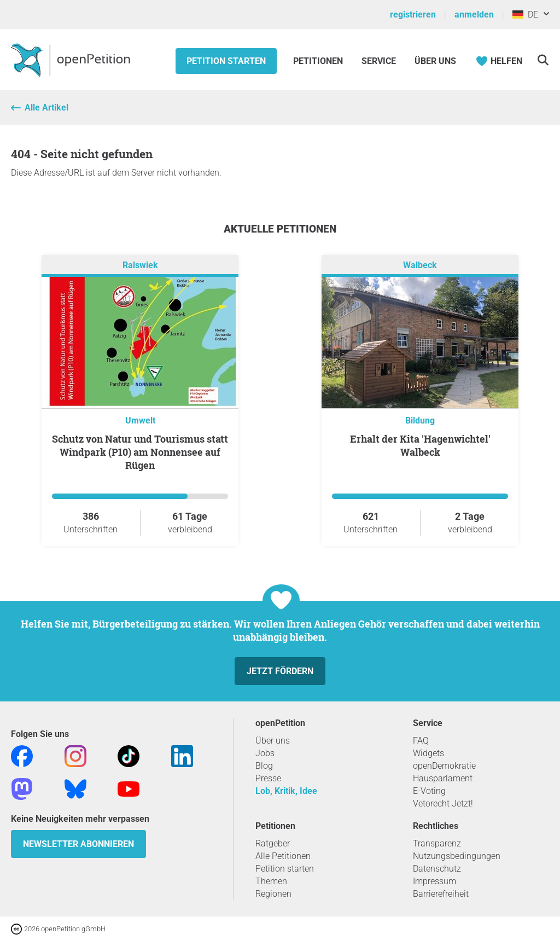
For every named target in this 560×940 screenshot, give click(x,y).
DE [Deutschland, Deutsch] (525, 14)
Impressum (434, 881)
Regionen (273, 894)
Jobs (265, 753)
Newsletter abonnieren (78, 844)
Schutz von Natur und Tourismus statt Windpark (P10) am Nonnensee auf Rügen (140, 452)
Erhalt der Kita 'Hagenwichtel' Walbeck (420, 445)
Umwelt (140, 420)
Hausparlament (443, 778)
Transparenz (437, 843)
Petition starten (226, 61)
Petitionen (319, 61)
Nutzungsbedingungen (457, 856)
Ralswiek (140, 265)
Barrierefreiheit (441, 894)
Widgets (428, 753)
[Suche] (543, 60)
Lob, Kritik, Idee (286, 791)
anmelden (474, 14)
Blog (264, 766)
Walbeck (420, 265)
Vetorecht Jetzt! (443, 803)
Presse (268, 778)
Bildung (420, 420)
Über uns (273, 741)
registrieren (413, 14)
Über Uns (435, 61)
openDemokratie (444, 766)
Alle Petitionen (283, 856)
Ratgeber (273, 843)
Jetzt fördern (280, 671)
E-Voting (429, 791)
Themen (271, 881)
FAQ (421, 741)
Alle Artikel (46, 108)
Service (379, 61)
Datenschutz (437, 869)
